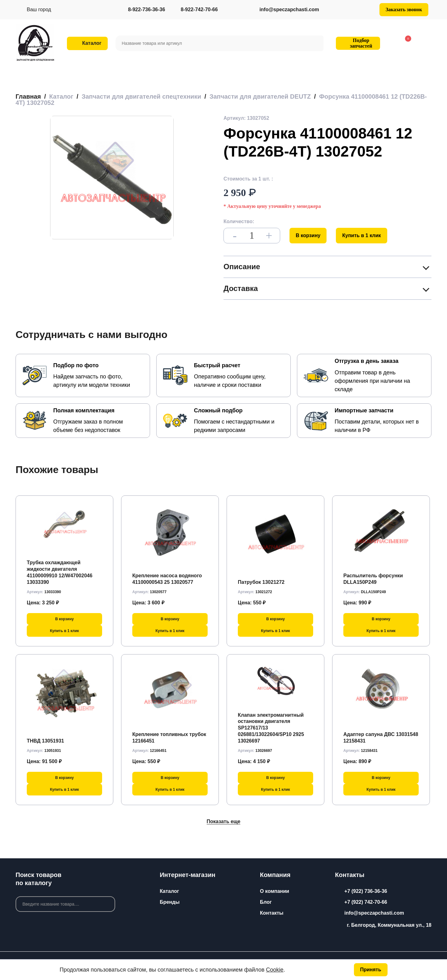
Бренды (170, 902)
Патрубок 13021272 (261, 582)
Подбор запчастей (357, 43)
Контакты (272, 913)
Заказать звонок (404, 9)
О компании (275, 891)
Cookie (275, 970)
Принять (371, 970)
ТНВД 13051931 (45, 741)
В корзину (308, 235)
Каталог (169, 891)
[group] (112, 178)
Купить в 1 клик (361, 235)
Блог (266, 902)
